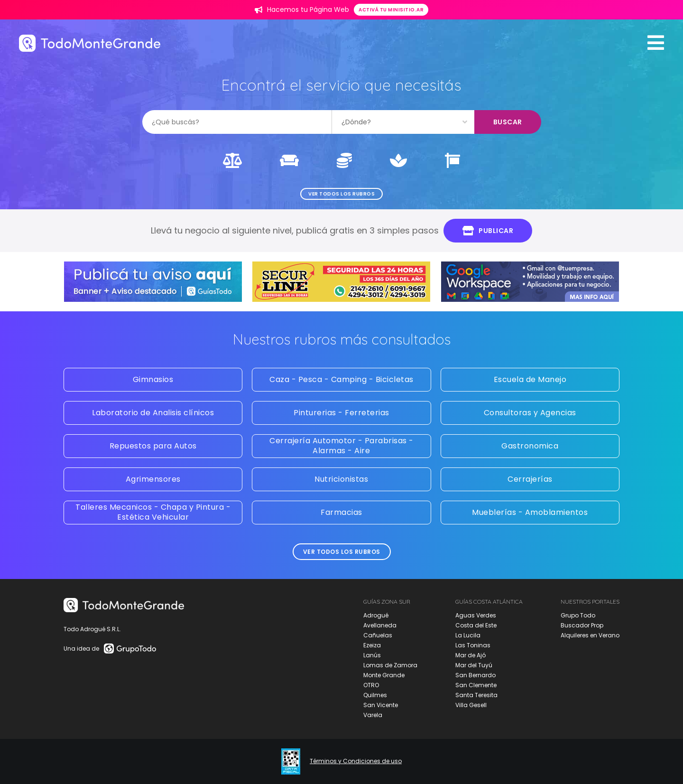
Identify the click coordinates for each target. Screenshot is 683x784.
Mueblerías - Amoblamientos (530, 512)
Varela (373, 715)
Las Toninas (473, 645)
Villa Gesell (471, 705)
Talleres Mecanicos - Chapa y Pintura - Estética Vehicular (153, 512)
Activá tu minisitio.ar (391, 10)
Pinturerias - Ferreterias (341, 413)
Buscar (508, 122)
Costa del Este (476, 625)
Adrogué (376, 615)
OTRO (371, 685)
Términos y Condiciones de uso (356, 761)
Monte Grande (384, 675)
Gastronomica (530, 446)
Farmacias (341, 512)
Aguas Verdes (476, 615)
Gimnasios (153, 379)
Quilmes (375, 695)
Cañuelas (378, 635)
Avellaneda (380, 625)
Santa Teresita (476, 695)
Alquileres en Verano (590, 635)
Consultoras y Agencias (530, 413)
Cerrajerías (530, 479)
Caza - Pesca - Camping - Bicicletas (341, 379)
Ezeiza (372, 645)
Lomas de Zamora (390, 665)
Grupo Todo (578, 615)
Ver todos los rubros (341, 194)
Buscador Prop (582, 625)
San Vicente (381, 705)
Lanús (372, 655)
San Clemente (476, 685)
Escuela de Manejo (530, 379)
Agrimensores (153, 479)
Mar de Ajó (471, 655)
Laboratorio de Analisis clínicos (153, 413)
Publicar (488, 231)
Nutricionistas (341, 479)
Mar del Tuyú (474, 665)
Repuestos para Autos (153, 446)
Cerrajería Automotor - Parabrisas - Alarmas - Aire (341, 446)
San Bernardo (475, 675)
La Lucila (468, 635)
